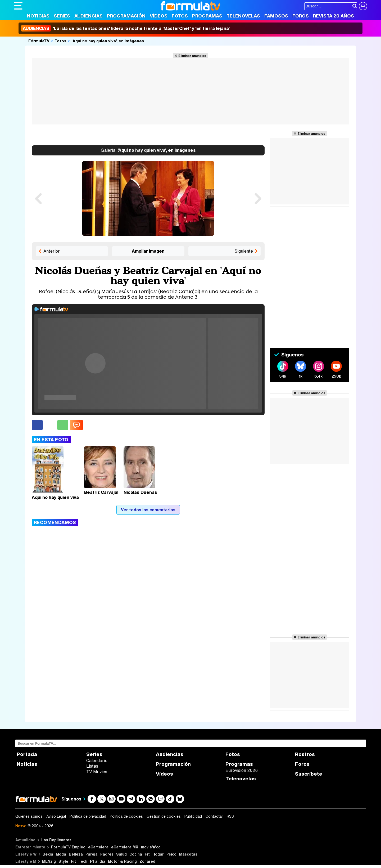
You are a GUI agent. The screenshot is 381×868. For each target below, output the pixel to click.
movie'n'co (151, 847)
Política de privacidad (88, 816)
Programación (126, 16)
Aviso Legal (56, 816)
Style (63, 861)
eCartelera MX (125, 847)
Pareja (92, 854)
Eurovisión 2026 (242, 770)
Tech (83, 861)
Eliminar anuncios (192, 56)
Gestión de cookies (164, 816)
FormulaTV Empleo (68, 847)
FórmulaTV (39, 41)
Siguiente (244, 251)
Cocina (136, 854)
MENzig (49, 861)
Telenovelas (243, 16)
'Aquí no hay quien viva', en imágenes (108, 41)
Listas (92, 766)
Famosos (276, 16)
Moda (61, 854)
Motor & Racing (122, 861)
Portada (27, 754)
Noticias (38, 16)
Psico (171, 854)
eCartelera (98, 847)
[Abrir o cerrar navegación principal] (18, 6)
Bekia (48, 854)
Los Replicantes (56, 840)
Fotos (180, 16)
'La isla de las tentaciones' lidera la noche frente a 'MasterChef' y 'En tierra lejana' (125, 28)
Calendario (97, 760)
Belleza (76, 854)
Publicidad (193, 816)
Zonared (147, 861)
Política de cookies (126, 816)
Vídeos (159, 16)
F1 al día (98, 861)
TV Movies (97, 772)
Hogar (158, 854)
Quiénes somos (29, 816)
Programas (207, 16)
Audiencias (89, 16)
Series (62, 16)
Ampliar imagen (148, 251)
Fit (147, 854)
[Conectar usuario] (363, 6)
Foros (301, 16)
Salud (121, 854)
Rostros (305, 754)
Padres (107, 854)
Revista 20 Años (334, 16)
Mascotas (188, 854)
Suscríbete (309, 774)
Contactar (214, 816)
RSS (230, 816)
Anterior (52, 251)
